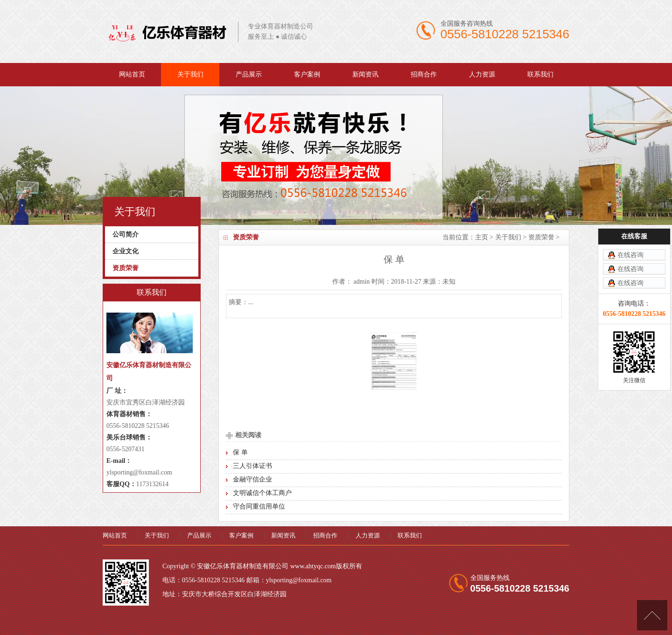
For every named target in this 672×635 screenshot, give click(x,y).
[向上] (652, 615)
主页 (482, 237)
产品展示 (249, 74)
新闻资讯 (365, 74)
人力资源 (482, 74)
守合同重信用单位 (259, 506)
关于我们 (190, 74)
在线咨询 (630, 235)
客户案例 (307, 74)
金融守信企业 (252, 479)
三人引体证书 (252, 466)
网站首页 (132, 74)
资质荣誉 (541, 237)
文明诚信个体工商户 (262, 493)
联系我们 (540, 74)
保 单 (240, 452)
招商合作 (424, 74)
